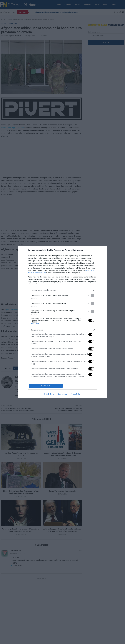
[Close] (103, 250)
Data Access (62, 394)
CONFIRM (46, 386)
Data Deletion (49, 394)
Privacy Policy (76, 394)
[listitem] (63, 290)
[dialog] (63, 322)
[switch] (91, 295)
